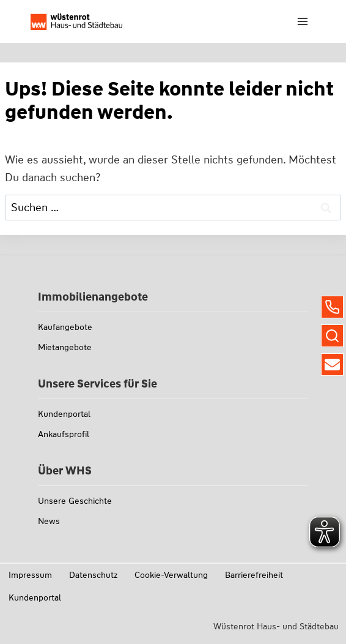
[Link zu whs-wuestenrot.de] (76, 22)
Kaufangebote (65, 327)
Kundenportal (64, 414)
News (49, 521)
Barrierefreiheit (254, 575)
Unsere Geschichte (75, 501)
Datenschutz (93, 575)
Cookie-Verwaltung (171, 575)
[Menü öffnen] (302, 21)
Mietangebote (65, 347)
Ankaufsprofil (64, 434)
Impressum (30, 575)
